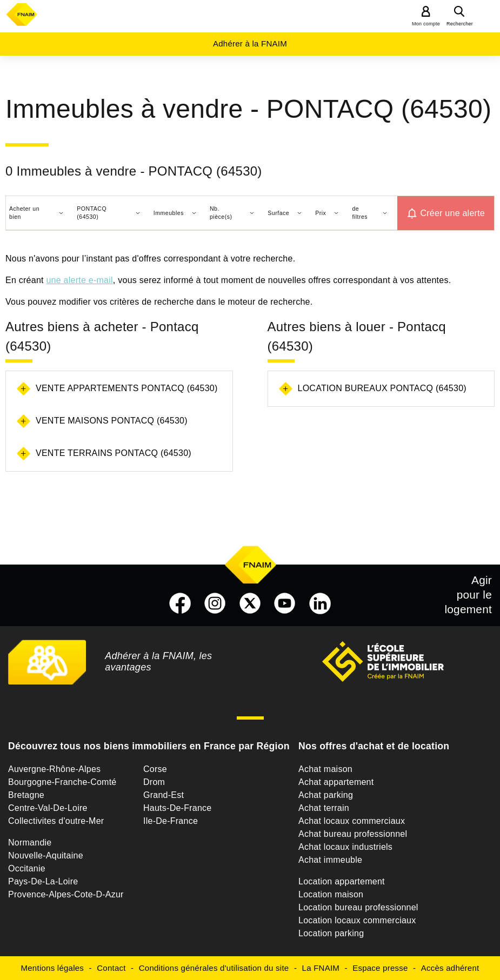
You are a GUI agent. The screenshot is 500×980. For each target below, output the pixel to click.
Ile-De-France (171, 821)
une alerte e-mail (79, 280)
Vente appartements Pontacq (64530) (127, 388)
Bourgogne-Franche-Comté (62, 782)
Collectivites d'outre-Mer (56, 821)
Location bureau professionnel (358, 907)
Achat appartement (336, 782)
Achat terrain (324, 808)
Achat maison (325, 769)
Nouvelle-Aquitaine (46, 855)
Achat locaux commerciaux (352, 821)
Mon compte (426, 24)
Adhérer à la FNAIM (250, 43)
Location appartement (342, 881)
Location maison (331, 894)
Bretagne (26, 795)
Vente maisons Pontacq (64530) (112, 421)
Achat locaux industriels (345, 847)
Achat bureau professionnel (353, 834)
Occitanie (27, 868)
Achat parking (326, 795)
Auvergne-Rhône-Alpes (54, 769)
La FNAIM (321, 968)
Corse (155, 769)
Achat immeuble (330, 860)
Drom (154, 782)
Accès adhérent (450, 968)
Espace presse (380, 968)
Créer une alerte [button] (452, 213)
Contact (111, 968)
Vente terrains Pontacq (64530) (114, 453)
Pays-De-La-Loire (43, 881)
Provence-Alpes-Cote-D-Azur (66, 894)
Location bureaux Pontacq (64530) (382, 388)
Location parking (331, 933)
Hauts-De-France (177, 808)
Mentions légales (53, 968)
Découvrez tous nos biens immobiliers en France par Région (149, 746)
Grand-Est (164, 795)
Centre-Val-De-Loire (48, 808)
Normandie (30, 843)
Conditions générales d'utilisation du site (214, 968)
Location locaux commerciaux (357, 920)
